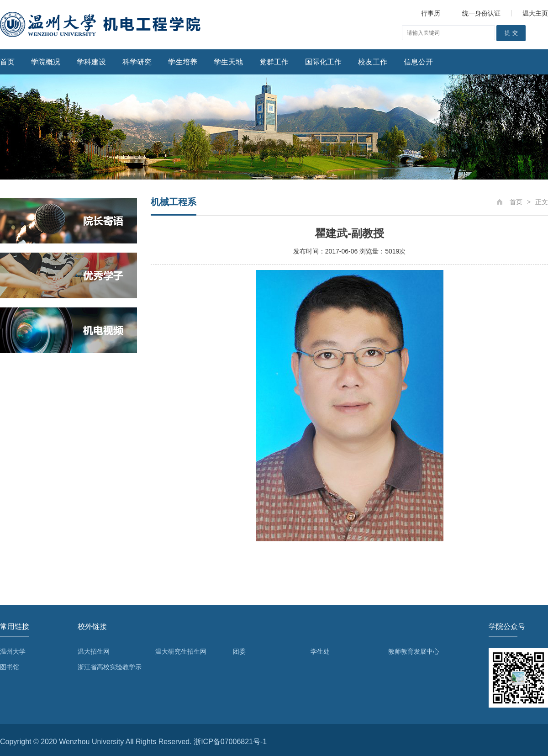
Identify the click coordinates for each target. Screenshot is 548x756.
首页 (7, 62)
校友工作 (373, 62)
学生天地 (228, 62)
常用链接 (15, 626)
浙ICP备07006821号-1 (230, 742)
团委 (239, 651)
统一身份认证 (481, 13)
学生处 (320, 651)
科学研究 (137, 62)
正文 (542, 202)
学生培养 (183, 62)
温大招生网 (94, 651)
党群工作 (274, 62)
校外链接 (92, 626)
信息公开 (418, 62)
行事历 (431, 13)
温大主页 (535, 13)
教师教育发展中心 (414, 651)
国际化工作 (323, 62)
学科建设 (91, 62)
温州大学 (13, 651)
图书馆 (10, 667)
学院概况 (46, 62)
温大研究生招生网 (181, 651)
